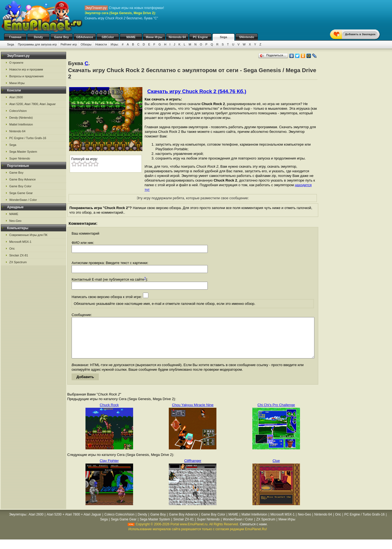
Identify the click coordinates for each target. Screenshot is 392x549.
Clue (276, 469)
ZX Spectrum (18, 262)
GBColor (108, 37)
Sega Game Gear (21, 193)
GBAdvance (85, 37)
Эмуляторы (18, 523)
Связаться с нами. (254, 532)
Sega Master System (23, 152)
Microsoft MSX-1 (20, 242)
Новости (101, 44)
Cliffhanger (193, 469)
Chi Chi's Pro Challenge (276, 413)
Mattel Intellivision (21, 124)
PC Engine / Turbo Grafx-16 (28, 138)
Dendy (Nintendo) (21, 118)
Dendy (38, 37)
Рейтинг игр (69, 44)
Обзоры (86, 44)
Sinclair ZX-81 (19, 255)
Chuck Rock (109, 413)
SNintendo (247, 37)
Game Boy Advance (22, 179)
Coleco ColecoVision (120, 523)
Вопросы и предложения (26, 76)
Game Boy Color (20, 186)
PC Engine (200, 37)
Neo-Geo (15, 221)
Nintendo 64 (177, 37)
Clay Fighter (109, 469)
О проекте (16, 63)
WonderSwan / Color (23, 200)
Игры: (115, 44)
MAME (131, 37)
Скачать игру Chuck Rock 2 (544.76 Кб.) (197, 91)
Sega (223, 37)
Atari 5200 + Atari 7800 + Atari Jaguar (74, 523)
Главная (15, 37)
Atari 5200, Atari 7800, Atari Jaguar (33, 104)
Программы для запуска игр (37, 44)
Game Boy (62, 37)
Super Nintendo (20, 158)
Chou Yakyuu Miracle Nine (193, 413)
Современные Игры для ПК (28, 235)
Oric (12, 249)
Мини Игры (154, 37)
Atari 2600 (16, 97)
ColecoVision (18, 111)
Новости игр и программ (26, 69)
